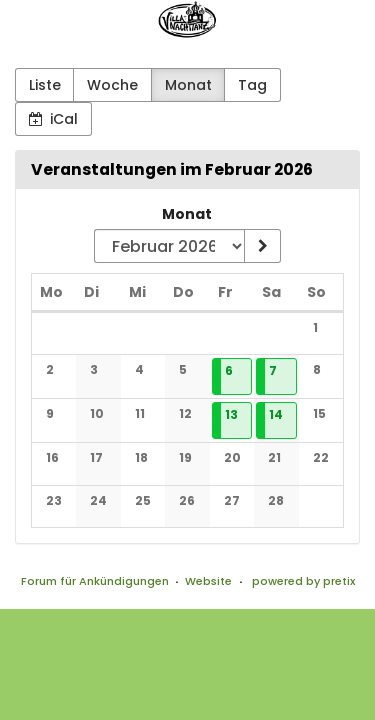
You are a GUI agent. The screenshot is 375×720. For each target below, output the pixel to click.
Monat (188, 85)
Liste (45, 85)
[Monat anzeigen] (262, 246)
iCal (54, 119)
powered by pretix (303, 581)
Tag (252, 85)
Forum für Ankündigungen (95, 581)
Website (208, 581)
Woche (112, 85)
